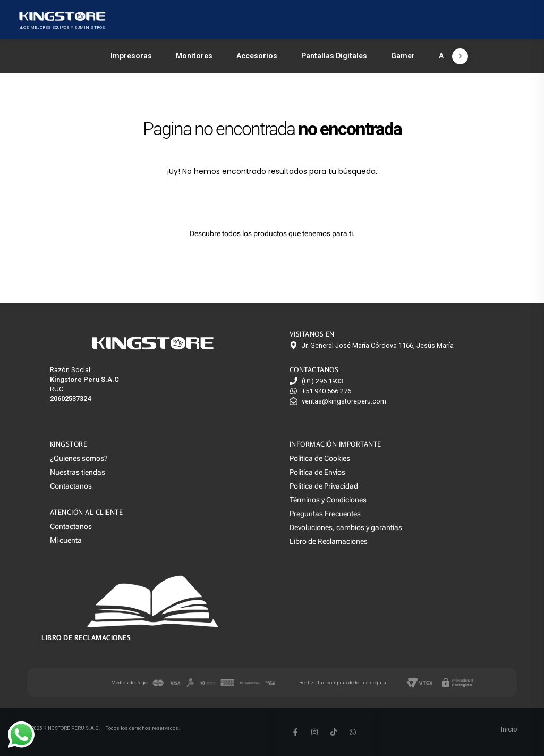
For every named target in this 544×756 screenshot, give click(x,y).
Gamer (403, 56)
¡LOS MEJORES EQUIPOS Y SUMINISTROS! (63, 27)
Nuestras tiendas (78, 472)
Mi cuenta (66, 540)
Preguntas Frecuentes (325, 514)
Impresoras (131, 56)
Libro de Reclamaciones (329, 541)
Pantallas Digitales (334, 56)
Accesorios (257, 56)
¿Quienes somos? (79, 458)
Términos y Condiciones (328, 500)
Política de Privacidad (324, 486)
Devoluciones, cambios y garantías (346, 527)
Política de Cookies (320, 458)
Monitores (194, 56)
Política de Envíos (317, 472)
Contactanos (71, 486)
